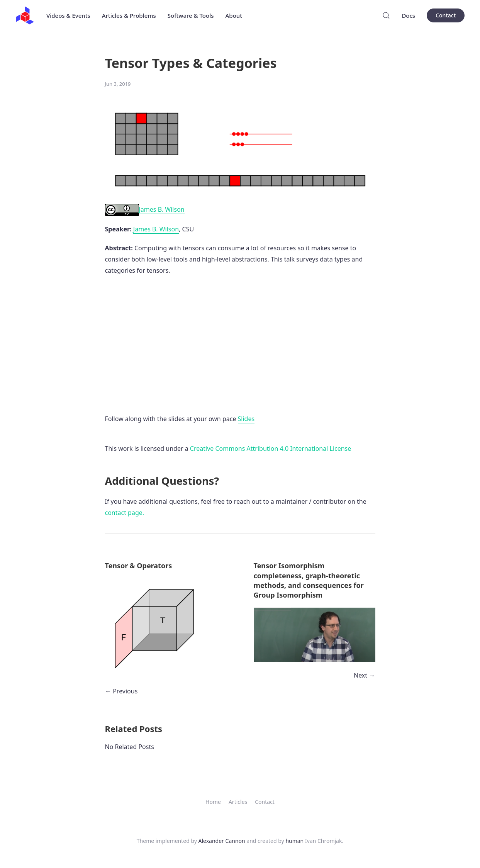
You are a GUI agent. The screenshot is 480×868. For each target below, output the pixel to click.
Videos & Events (68, 15)
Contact (446, 15)
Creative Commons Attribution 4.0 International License (271, 448)
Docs (408, 15)
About (234, 15)
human (294, 841)
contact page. (125, 513)
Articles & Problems (129, 15)
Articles (238, 802)
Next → (364, 675)
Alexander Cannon (222, 841)
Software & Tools (191, 15)
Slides (246, 419)
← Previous (121, 691)
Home (213, 802)
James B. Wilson (145, 210)
